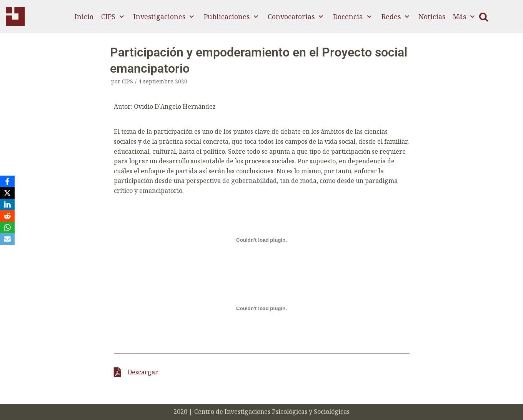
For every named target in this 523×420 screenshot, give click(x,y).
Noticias (432, 17)
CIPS (127, 81)
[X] (7, 193)
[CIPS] (15, 17)
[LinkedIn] (7, 204)
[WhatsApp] (7, 227)
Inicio (84, 17)
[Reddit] (7, 216)
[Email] (7, 239)
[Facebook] (7, 181)
